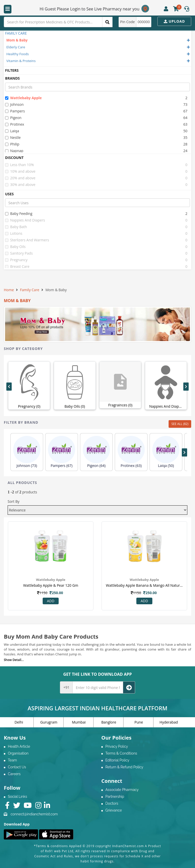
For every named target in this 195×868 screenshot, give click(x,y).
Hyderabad (169, 722)
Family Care (30, 290)
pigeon (13, 118)
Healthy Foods (18, 54)
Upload (174, 21)
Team (12, 760)
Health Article (19, 746)
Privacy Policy (117, 746)
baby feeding (19, 214)
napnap (14, 151)
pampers (15, 111)
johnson (14, 104)
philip (12, 144)
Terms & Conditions (121, 753)
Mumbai (79, 722)
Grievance (114, 810)
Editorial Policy (117, 760)
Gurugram (49, 722)
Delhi (19, 722)
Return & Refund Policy (124, 767)
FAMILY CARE (16, 33)
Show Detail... (14, 660)
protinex (15, 124)
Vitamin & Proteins (21, 61)
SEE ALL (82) (180, 424)
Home (9, 290)
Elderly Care (16, 47)
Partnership (115, 797)
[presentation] (9, 387)
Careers (14, 774)
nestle (13, 137)
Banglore (109, 722)
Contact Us (17, 767)
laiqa (12, 131)
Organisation (18, 753)
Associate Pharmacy (122, 790)
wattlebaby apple (23, 98)
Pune (139, 722)
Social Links (18, 797)
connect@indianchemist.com (34, 814)
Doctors (112, 803)
